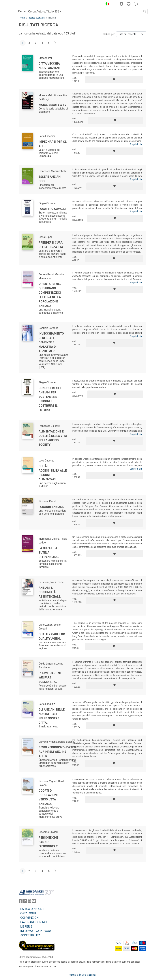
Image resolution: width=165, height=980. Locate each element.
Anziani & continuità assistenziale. (50, 592)
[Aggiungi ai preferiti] (114, 80)
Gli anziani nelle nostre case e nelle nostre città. (52, 716)
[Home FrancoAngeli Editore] (31, 4)
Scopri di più (136, 144)
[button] (106, 4)
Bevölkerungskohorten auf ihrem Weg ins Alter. (57, 752)
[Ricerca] (145, 11)
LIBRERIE (26, 927)
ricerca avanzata (37, 18)
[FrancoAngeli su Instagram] (29, 902)
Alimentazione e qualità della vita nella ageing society (53, 438)
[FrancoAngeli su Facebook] (21, 902)
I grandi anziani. (51, 507)
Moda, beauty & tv (53, 105)
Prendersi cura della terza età (51, 245)
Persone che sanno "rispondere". (49, 842)
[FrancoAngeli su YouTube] (34, 902)
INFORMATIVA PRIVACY (36, 931)
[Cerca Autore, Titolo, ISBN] (84, 11)
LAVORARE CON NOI (34, 922)
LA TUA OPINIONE (32, 909)
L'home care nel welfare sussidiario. (51, 677)
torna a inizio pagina (82, 975)
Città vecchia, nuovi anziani (50, 66)
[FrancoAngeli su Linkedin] (25, 902)
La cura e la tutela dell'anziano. (49, 553)
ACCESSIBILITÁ (30, 935)
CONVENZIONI (30, 918)
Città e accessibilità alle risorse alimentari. (53, 473)
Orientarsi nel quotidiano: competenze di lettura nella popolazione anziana (50, 295)
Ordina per (109, 34)
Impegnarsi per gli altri (53, 144)
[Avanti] (55, 43)
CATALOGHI (28, 913)
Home (22, 18)
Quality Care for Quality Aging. (52, 636)
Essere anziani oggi (50, 179)
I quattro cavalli (52, 209)
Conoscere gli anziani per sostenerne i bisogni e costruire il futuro (50, 399)
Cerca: (22, 11)
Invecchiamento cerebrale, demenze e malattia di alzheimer (51, 342)
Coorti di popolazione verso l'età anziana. (48, 797)
